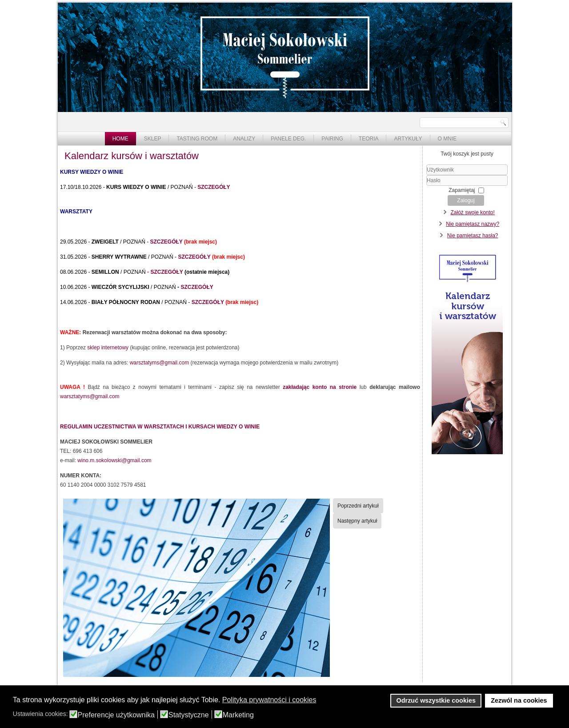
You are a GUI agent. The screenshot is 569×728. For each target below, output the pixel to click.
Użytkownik (427, 175)
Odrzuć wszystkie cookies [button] (436, 700)
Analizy (244, 139)
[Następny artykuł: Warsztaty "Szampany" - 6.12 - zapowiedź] (357, 521)
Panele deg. (288, 139)
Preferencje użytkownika (116, 715)
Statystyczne (189, 715)
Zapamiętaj (462, 190)
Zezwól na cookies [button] (519, 700)
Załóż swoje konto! (472, 212)
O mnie (447, 139)
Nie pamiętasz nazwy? (473, 224)
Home (120, 139)
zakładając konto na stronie (320, 387)
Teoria (369, 139)
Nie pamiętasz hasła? (473, 236)
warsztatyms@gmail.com (160, 363)
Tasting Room (197, 139)
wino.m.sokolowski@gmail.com (114, 460)
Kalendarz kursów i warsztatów (132, 156)
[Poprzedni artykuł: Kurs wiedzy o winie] (358, 506)
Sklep (153, 139)
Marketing (238, 715)
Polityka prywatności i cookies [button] (269, 700)
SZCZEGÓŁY (214, 187)
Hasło (427, 186)
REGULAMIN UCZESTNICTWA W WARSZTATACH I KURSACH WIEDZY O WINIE (160, 427)
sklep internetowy (108, 348)
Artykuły (408, 139)
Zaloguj (466, 200)
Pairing (332, 139)
